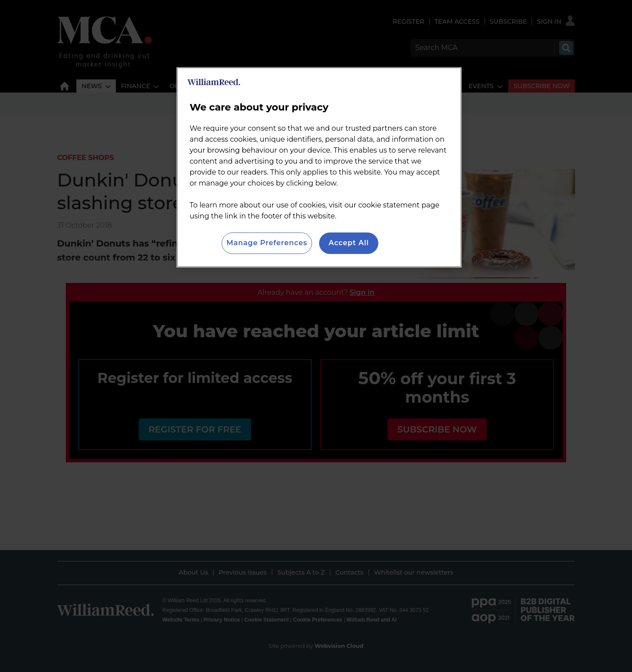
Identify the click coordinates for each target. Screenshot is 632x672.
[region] (319, 167)
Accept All (349, 243)
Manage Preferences (267, 243)
